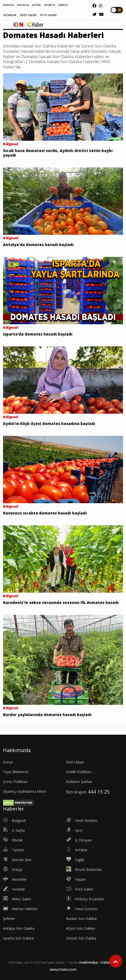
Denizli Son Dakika (81, 938)
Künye (8, 762)
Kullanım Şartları (79, 782)
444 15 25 (99, 792)
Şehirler (9, 919)
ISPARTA (50, 5)
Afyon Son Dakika (81, 928)
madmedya (88, 962)
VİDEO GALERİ (28, 15)
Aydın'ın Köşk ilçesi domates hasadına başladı (49, 424)
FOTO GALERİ (48, 15)
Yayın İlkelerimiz (16, 772)
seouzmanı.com (63, 969)
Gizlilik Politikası (79, 772)
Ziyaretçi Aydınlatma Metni (25, 791)
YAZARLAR (10, 15)
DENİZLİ (63, 5)
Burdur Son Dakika (81, 919)
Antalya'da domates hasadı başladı (38, 245)
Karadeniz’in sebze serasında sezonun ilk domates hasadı (61, 602)
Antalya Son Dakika (19, 928)
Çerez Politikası (15, 782)
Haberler (108, 962)
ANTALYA (23, 5)
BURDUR (8, 5)
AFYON (36, 5)
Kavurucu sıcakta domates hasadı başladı (45, 513)
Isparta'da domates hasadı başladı (38, 334)
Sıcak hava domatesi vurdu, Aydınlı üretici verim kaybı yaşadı (58, 153)
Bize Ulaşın (75, 762)
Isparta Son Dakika (18, 938)
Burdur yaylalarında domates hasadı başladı (47, 715)
